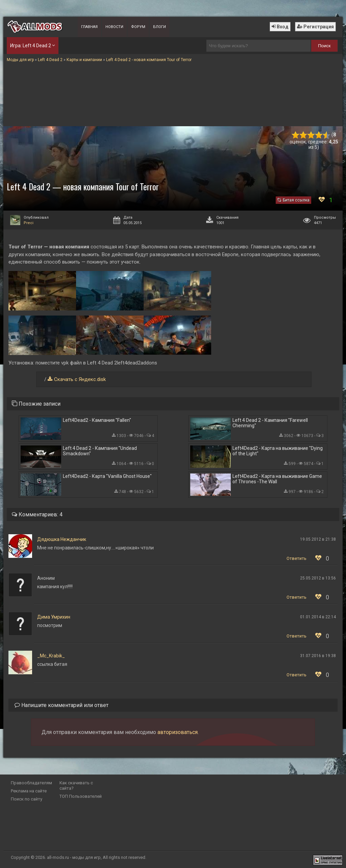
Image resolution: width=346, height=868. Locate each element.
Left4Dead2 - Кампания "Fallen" (97, 420)
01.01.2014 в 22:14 (318, 617)
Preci (29, 223)
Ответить (296, 558)
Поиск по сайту (27, 799)
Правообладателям (31, 783)
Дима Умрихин (54, 617)
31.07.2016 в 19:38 (318, 656)
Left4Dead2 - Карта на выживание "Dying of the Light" (278, 451)
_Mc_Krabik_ (51, 656)
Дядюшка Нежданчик (62, 539)
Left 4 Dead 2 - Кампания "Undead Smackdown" (100, 451)
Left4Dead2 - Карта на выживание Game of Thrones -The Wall (277, 479)
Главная (89, 27)
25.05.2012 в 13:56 (318, 578)
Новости (114, 27)
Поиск (324, 46)
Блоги (159, 27)
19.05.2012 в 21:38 (318, 539)
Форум (138, 27)
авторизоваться (178, 732)
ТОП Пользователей (81, 796)
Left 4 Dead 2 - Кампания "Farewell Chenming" (270, 423)
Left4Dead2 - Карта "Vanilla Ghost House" (107, 476)
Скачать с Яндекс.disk (80, 379)
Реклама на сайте (29, 791)
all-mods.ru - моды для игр (74, 857)
